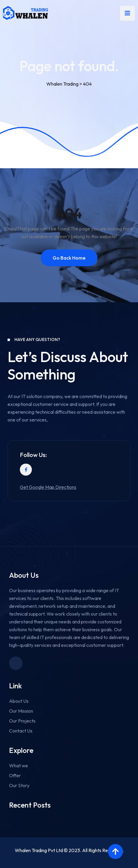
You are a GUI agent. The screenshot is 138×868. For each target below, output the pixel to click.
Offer (15, 775)
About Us (19, 701)
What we (18, 766)
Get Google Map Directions (48, 487)
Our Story (19, 785)
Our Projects (22, 721)
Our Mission (21, 711)
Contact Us (21, 731)
